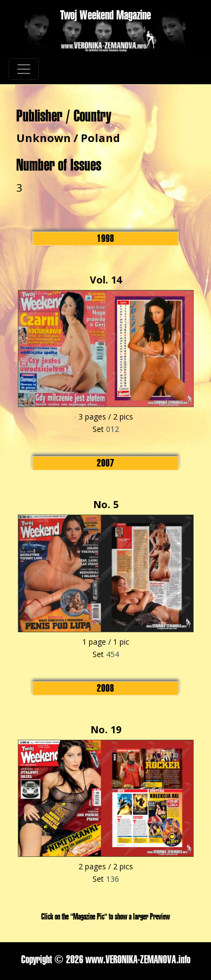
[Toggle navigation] (24, 69)
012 (113, 429)
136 (113, 879)
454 (113, 654)
